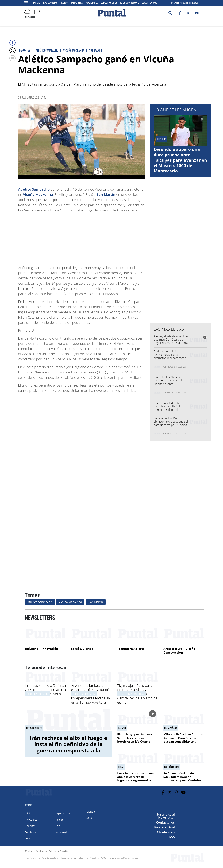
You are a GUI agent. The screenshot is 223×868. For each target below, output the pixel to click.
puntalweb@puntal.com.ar (126, 858)
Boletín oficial (172, 767)
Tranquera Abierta (131, 649)
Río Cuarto (50, 3)
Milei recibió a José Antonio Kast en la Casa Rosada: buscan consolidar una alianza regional (183, 740)
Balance (122, 728)
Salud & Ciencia (82, 649)
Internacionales (34, 728)
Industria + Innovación (41, 649)
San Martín (106, 194)
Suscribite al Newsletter (166, 816)
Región (64, 3)
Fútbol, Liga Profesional (38, 694)
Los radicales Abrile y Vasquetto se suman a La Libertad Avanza (169, 380)
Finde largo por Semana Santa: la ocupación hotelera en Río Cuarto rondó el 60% (135, 740)
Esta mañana (171, 728)
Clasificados (149, 3)
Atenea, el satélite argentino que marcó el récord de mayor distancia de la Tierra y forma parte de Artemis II (171, 341)
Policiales (92, 3)
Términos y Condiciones (36, 851)
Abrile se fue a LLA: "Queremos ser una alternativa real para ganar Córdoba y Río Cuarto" (170, 356)
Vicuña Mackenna (38, 194)
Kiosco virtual (129, 3)
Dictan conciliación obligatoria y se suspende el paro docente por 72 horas (171, 422)
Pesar (121, 767)
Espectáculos (109, 3)
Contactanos (165, 822)
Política (29, 838)
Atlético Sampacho (34, 189)
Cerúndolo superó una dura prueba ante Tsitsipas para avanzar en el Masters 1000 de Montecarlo (180, 160)
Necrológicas (63, 832)
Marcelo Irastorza (176, 367)
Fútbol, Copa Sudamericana (132, 694)
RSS (172, 837)
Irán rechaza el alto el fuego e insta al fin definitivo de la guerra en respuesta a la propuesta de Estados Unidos (68, 747)
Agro (89, 818)
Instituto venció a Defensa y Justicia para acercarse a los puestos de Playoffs (45, 690)
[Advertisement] (117, 237)
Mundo (91, 812)
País (58, 826)
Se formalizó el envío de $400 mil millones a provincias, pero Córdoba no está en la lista (182, 779)
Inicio (37, 3)
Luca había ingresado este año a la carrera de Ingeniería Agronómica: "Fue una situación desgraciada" (136, 780)
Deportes (77, 3)
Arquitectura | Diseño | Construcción (181, 651)
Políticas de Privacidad (59, 851)
